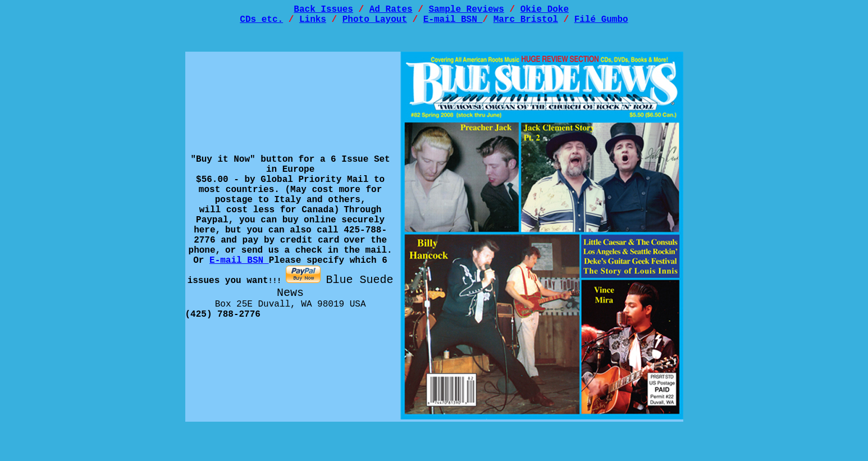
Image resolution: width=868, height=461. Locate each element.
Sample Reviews (466, 11)
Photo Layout (375, 23)
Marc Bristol (526, 23)
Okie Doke (545, 11)
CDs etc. (261, 23)
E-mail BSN (453, 23)
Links (313, 23)
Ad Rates (391, 11)
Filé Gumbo (601, 23)
